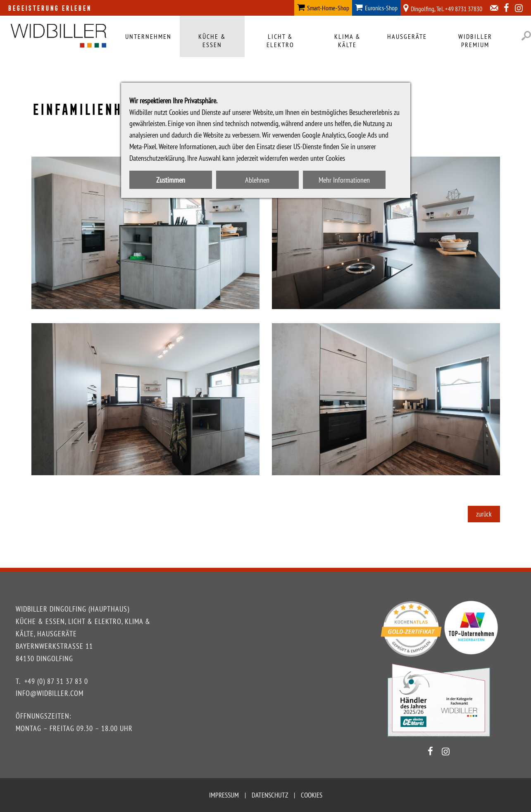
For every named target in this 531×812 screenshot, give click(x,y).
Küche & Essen (212, 40)
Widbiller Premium (475, 40)
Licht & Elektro (280, 40)
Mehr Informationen (344, 180)
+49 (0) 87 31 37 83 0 (56, 681)
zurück (484, 514)
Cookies (312, 795)
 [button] (526, 36)
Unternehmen (148, 36)
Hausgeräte (407, 36)
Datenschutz (270, 795)
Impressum (224, 795)
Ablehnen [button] (257, 180)
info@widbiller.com (50, 693)
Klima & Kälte (348, 40)
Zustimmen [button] (171, 180)
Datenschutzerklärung (157, 158)
